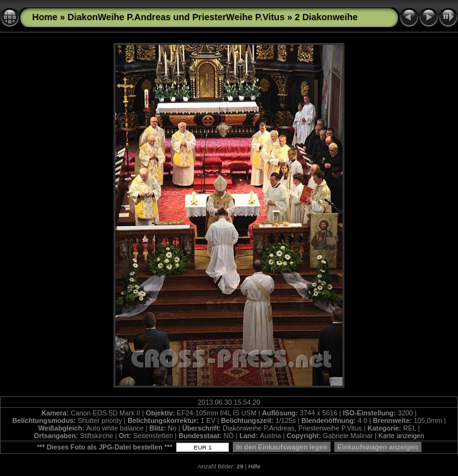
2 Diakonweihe (326, 17)
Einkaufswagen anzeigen (378, 447)
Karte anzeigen (402, 436)
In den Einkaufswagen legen (282, 447)
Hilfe (255, 466)
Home (45, 17)
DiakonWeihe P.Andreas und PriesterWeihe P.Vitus (176, 17)
